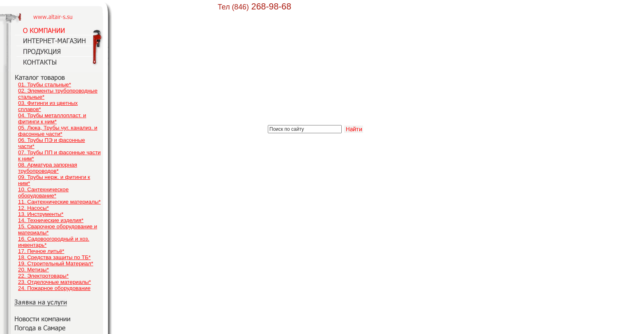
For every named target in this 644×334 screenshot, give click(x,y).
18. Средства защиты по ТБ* (54, 257)
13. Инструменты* (41, 214)
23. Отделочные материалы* (55, 282)
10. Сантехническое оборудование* (43, 193)
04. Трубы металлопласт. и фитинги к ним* (52, 118)
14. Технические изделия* (51, 220)
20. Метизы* (33, 270)
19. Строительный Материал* (56, 263)
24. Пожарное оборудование (54, 288)
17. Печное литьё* (41, 251)
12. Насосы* (33, 208)
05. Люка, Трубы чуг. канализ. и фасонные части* (58, 131)
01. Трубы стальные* (45, 85)
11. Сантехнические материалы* (59, 202)
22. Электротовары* (43, 276)
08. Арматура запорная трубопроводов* (48, 168)
